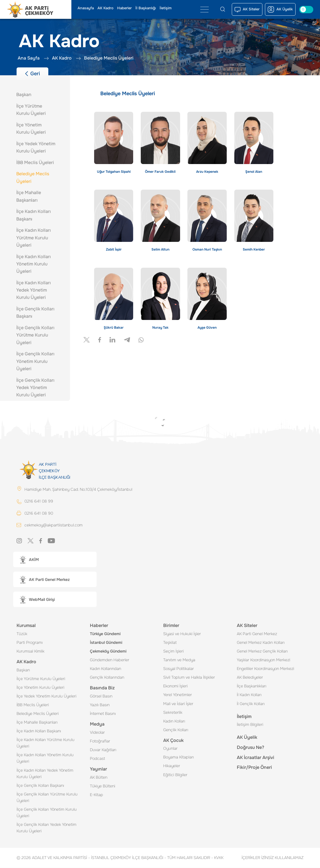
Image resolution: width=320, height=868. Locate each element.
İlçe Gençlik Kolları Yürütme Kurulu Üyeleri (47, 798)
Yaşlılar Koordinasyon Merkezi (264, 660)
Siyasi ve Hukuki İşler (182, 634)
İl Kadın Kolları (249, 695)
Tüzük (22, 634)
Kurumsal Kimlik (30, 651)
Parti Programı (30, 643)
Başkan (23, 670)
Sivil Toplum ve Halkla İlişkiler (189, 678)
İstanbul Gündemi (106, 643)
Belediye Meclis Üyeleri (38, 714)
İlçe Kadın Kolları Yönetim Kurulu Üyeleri (45, 758)
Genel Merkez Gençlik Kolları (262, 651)
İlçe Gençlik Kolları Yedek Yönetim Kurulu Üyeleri (46, 828)
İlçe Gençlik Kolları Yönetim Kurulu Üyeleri (47, 813)
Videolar (97, 733)
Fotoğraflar (100, 741)
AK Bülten (99, 778)
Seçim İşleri (173, 651)
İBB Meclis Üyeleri (33, 705)
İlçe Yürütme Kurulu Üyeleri (41, 679)
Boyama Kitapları (179, 757)
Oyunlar (170, 749)
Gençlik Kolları (176, 730)
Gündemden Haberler (110, 660)
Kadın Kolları (174, 721)
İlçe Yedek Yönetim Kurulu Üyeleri (46, 696)
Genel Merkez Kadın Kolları (261, 643)
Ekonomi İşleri (175, 686)
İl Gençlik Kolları (251, 704)
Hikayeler (172, 766)
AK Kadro (105, 8)
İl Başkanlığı (146, 8)
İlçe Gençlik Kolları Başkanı (40, 786)
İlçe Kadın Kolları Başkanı (39, 731)
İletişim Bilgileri (250, 725)
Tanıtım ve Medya (179, 660)
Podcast (97, 759)
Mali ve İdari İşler (178, 704)
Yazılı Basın (100, 705)
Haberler (124, 8)
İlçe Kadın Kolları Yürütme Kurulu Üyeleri (46, 743)
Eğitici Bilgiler (175, 775)
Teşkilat (170, 643)
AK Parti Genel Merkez (257, 634)
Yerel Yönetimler (178, 695)
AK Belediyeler (250, 678)
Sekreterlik (173, 713)
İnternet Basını (103, 714)
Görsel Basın (101, 696)
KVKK (217, 858)
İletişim (166, 8)
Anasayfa (86, 8)
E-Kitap (97, 795)
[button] (55, 560)
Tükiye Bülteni (103, 786)
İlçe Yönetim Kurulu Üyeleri (40, 688)
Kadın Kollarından (105, 669)
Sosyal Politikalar (179, 669)
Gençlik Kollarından (107, 678)
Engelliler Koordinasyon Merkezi (265, 669)
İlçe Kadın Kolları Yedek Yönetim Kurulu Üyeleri (45, 774)
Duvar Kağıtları (103, 750)
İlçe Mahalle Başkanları (37, 722)
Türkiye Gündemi (105, 634)
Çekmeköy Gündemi (108, 651)
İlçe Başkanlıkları (252, 686)
